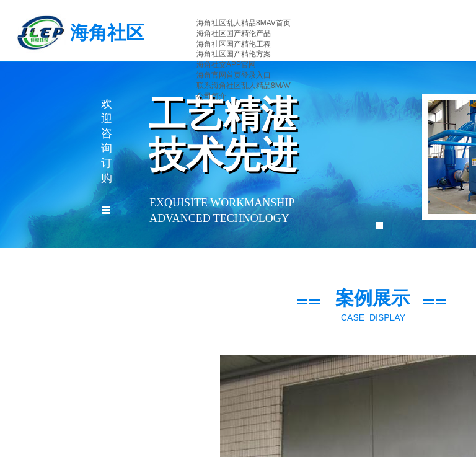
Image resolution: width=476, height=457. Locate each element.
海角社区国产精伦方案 (234, 54)
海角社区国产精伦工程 (234, 44)
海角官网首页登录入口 (234, 75)
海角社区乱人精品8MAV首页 (244, 23)
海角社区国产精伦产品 (234, 33)
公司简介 (211, 96)
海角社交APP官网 (226, 64)
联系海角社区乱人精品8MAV (244, 86)
